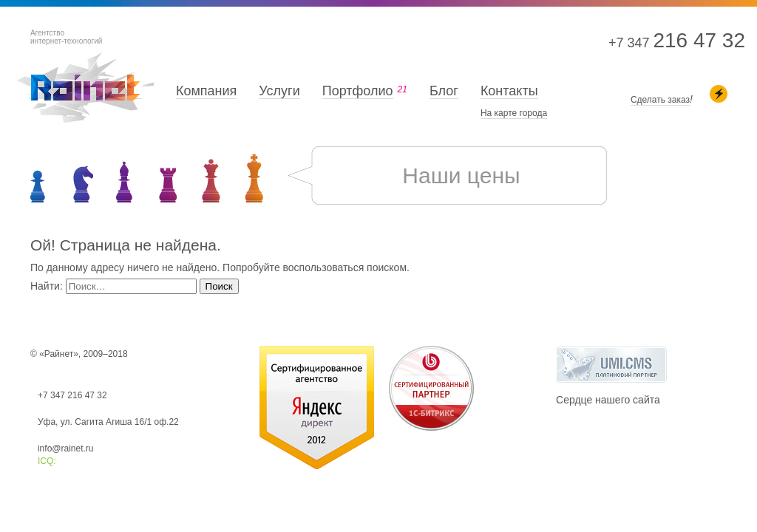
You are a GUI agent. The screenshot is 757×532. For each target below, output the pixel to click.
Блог (444, 91)
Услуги (279, 91)
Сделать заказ (660, 100)
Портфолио (358, 91)
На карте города (514, 113)
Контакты (509, 91)
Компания (206, 91)
